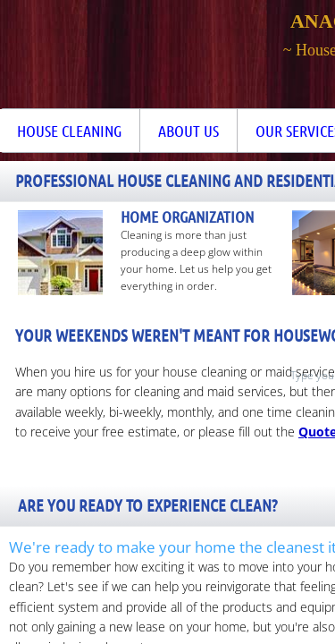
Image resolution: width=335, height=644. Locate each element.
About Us (188, 131)
